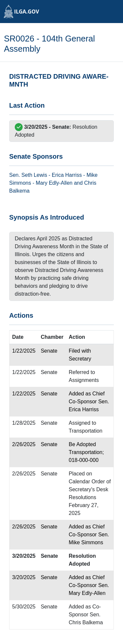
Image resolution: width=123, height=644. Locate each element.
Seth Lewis (34, 175)
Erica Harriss (67, 175)
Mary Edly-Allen (54, 183)
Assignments (84, 380)
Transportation (86, 431)
